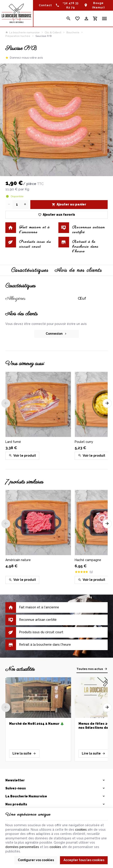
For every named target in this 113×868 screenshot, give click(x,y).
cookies (81, 830)
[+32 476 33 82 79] (68, 5)
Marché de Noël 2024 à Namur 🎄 (37, 724)
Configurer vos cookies (36, 860)
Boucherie (73, 32)
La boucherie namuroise (23, 32)
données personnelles (22, 847)
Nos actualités (20, 669)
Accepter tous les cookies (84, 860)
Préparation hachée (18, 36)
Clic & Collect (53, 32)
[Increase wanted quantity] (25, 205)
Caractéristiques (30, 270)
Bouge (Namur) (98, 5)
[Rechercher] (68, 19)
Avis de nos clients (78, 270)
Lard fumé (13, 442)
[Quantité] (17, 205)
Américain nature (18, 560)
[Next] (107, 403)
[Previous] (6, 403)
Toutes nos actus (90, 669)
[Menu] (105, 19)
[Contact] (45, 5)
